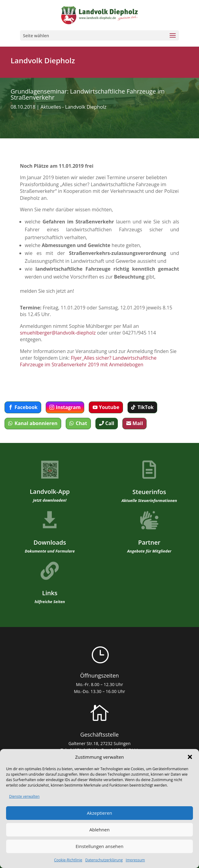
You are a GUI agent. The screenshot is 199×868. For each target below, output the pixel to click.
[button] (190, 757)
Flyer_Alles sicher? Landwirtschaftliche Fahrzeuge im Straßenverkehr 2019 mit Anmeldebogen (88, 361)
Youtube (109, 407)
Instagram (68, 407)
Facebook (26, 407)
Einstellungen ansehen (100, 846)
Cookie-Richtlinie (68, 860)
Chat (81, 423)
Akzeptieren (99, 813)
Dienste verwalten (24, 796)
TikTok (146, 407)
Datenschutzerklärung (104, 860)
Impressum (135, 860)
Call (110, 423)
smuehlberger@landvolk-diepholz (58, 333)
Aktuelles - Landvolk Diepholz (74, 107)
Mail (138, 423)
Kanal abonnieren (36, 423)
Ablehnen (99, 830)
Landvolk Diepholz (43, 60)
